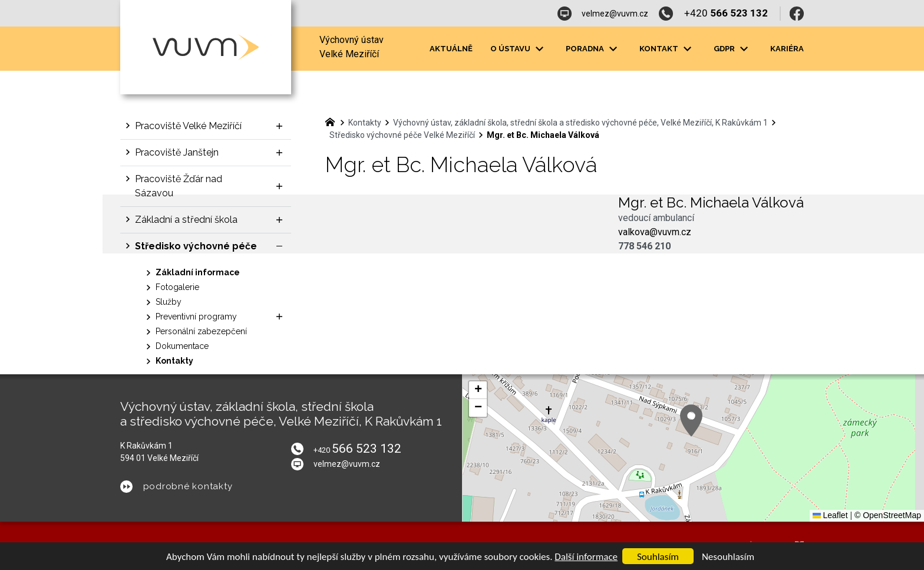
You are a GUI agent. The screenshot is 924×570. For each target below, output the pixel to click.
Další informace (586, 557)
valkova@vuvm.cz (655, 232)
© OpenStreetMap (888, 515)
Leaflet (830, 515)
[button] (691, 421)
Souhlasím (658, 557)
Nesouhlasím (728, 557)
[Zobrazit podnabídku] (279, 126)
